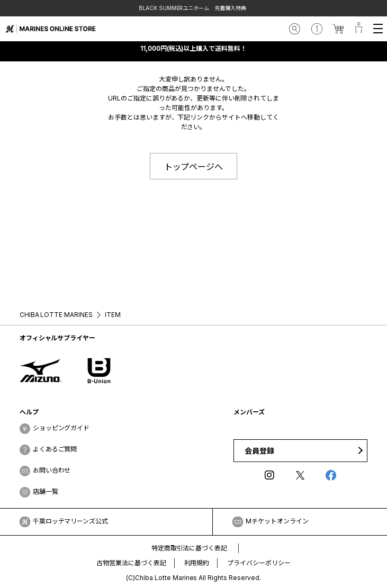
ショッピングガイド (61, 428)
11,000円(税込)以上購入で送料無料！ (194, 48)
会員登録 (259, 451)
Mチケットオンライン (277, 521)
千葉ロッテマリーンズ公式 (71, 521)
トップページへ (194, 167)
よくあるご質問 (55, 449)
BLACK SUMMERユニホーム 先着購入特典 (194, 8)
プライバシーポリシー (259, 563)
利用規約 (197, 563)
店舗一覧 (46, 491)
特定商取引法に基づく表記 (190, 548)
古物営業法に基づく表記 (131, 563)
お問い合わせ (52, 470)
